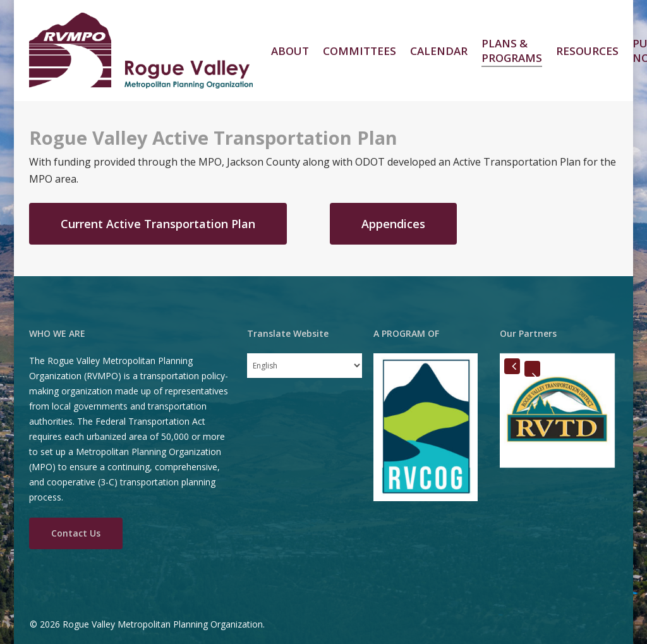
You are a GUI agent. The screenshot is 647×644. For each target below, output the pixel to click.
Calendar (439, 51)
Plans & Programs (512, 51)
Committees (360, 51)
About (290, 51)
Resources (587, 51)
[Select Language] (305, 366)
